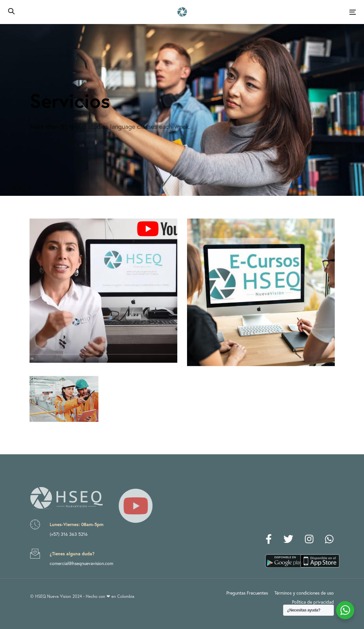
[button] (11, 12)
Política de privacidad (313, 602)
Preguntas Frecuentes (247, 593)
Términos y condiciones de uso (304, 593)
